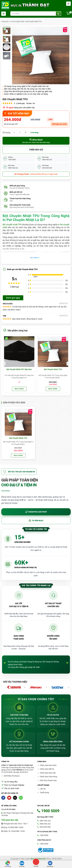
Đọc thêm (35, 258)
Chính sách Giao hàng (48, 777)
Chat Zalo (22, 864)
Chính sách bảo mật (48, 773)
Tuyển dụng (44, 792)
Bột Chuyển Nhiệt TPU (34, 21)
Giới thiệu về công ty (12, 776)
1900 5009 (43, 835)
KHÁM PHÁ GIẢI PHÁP (36, 512)
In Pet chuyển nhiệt (17, 21)
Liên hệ (43, 789)
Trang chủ (5, 21)
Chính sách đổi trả (47, 769)
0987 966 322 (44, 821)
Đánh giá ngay (13, 298)
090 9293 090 (44, 827)
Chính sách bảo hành (48, 765)
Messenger (50, 864)
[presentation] (4, 364)
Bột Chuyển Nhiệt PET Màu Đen (19, 369)
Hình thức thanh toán (48, 780)
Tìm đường (8, 864)
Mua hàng (19, 389)
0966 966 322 (44, 824)
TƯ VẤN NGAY (36, 521)
